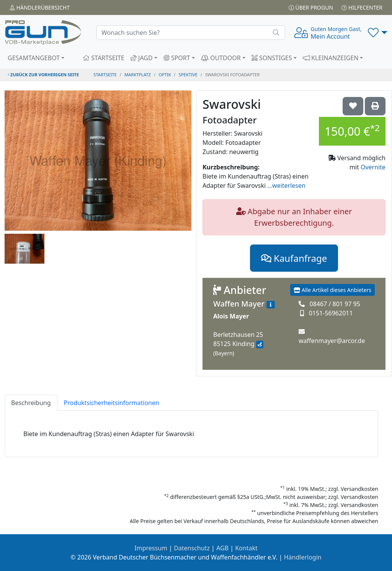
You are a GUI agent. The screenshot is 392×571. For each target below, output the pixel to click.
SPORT (177, 58)
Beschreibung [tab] (31, 403)
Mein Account (336, 33)
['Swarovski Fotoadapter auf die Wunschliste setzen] (353, 106)
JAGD (142, 58)
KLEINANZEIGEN (331, 58)
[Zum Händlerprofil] (271, 305)
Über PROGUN (311, 7)
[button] (378, 33)
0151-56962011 (331, 313)
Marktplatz (138, 75)
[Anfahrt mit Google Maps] (260, 345)
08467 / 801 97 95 (335, 304)
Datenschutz (192, 548)
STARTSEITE (104, 58)
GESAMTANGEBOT (34, 58)
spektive (188, 75)
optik (165, 75)
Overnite (373, 167)
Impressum (151, 548)
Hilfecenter (362, 7)
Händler (40, 7)
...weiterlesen (286, 185)
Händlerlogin (303, 557)
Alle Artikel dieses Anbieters (332, 290)
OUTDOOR (221, 58)
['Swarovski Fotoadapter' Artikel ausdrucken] (375, 106)
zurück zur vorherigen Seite (43, 75)
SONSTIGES (272, 58)
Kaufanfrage (294, 258)
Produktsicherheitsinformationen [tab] (112, 403)
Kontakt (246, 548)
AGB (222, 548)
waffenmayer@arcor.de (332, 341)
